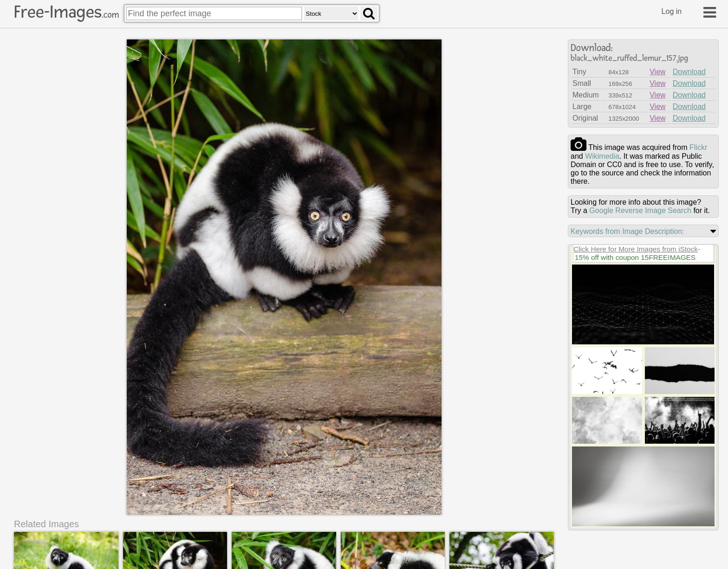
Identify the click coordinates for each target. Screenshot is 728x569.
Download (689, 72)
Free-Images (66, 12)
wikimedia (602, 156)
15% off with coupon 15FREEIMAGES (635, 257)
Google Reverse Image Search (640, 210)
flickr (698, 147)
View (657, 72)
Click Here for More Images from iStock (636, 249)
